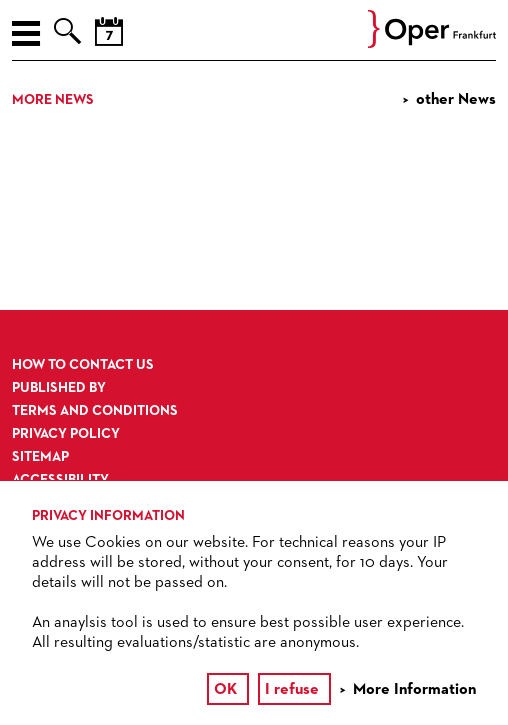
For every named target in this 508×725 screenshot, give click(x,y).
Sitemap (40, 457)
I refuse (292, 690)
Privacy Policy (66, 434)
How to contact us (83, 365)
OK (225, 690)
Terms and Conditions (95, 411)
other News (456, 100)
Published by (59, 388)
